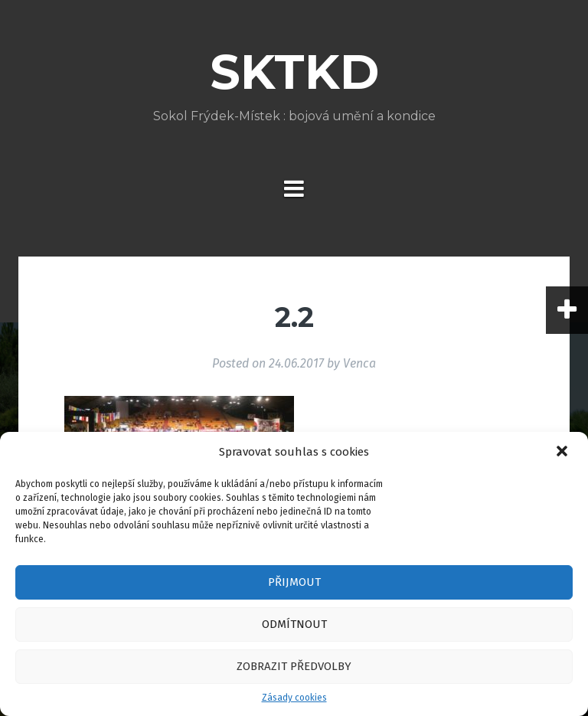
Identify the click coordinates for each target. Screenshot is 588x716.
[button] (563, 453)
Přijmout (294, 582)
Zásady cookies (294, 698)
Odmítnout (294, 624)
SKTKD (294, 72)
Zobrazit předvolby (294, 666)
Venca (359, 363)
